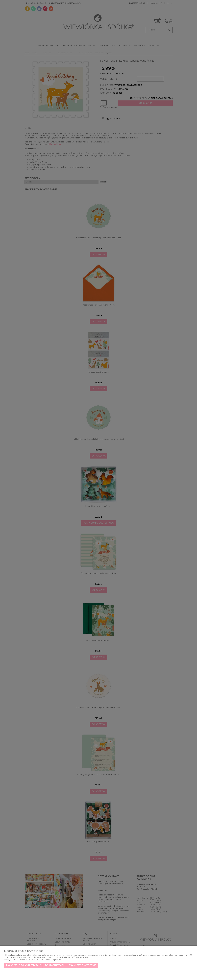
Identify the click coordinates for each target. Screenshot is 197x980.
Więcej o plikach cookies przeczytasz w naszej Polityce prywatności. (34, 960)
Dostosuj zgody (55, 965)
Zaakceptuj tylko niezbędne (23, 965)
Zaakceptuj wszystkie (83, 965)
